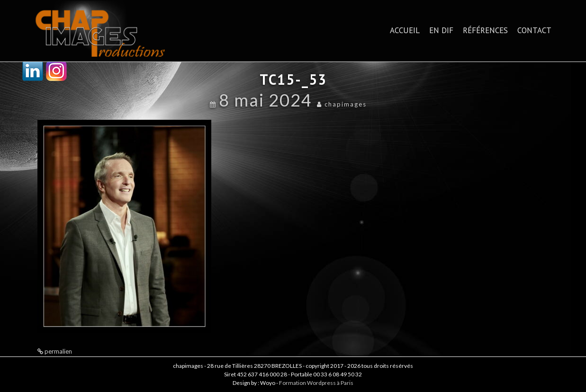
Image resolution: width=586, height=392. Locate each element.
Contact (534, 30)
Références (485, 30)
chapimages (346, 104)
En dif (441, 30)
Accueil (405, 30)
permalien (58, 351)
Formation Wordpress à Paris (316, 383)
